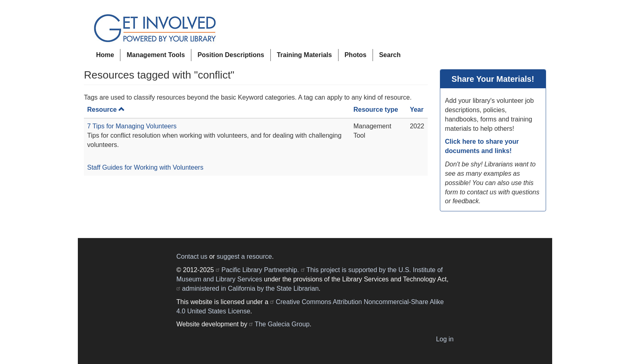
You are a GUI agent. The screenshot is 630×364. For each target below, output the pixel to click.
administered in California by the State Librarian (250, 288)
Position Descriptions (231, 55)
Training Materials (304, 55)
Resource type (376, 110)
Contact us (192, 257)
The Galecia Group (282, 324)
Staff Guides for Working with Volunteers (145, 167)
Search (390, 55)
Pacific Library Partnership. (260, 270)
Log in (445, 339)
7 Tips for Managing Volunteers (132, 126)
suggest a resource (244, 257)
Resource (106, 110)
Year (417, 110)
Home (105, 55)
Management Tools (156, 55)
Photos (356, 55)
